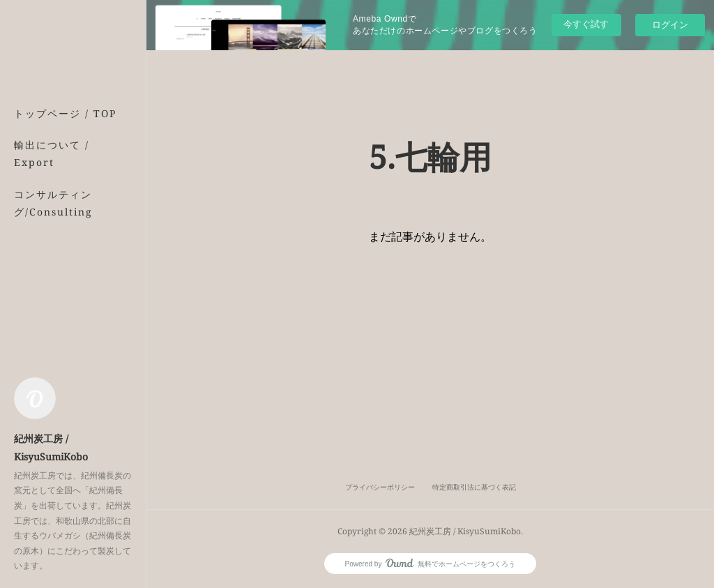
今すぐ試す (586, 24)
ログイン (670, 25)
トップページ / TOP (65, 113)
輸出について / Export (52, 153)
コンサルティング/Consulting (53, 203)
